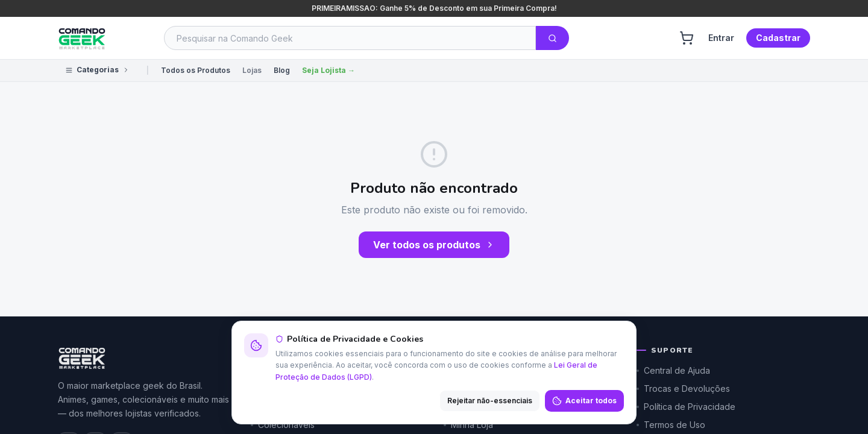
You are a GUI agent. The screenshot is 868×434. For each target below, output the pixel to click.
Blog (282, 70)
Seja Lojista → (329, 70)
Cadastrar (778, 38)
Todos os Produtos (196, 70)
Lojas (252, 70)
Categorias (97, 70)
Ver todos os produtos (434, 245)
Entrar (721, 38)
